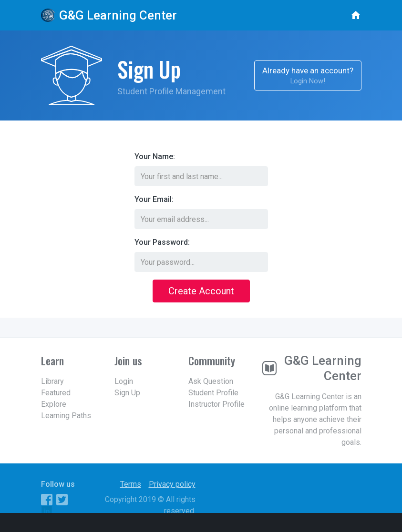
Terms (131, 484)
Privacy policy (172, 484)
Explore (54, 404)
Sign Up (127, 393)
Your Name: (155, 156)
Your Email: (154, 199)
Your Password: (162, 242)
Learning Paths (66, 416)
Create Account (201, 291)
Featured (56, 393)
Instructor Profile (216, 404)
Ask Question (211, 381)
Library (52, 381)
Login (124, 381)
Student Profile (213, 393)
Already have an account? (308, 76)
